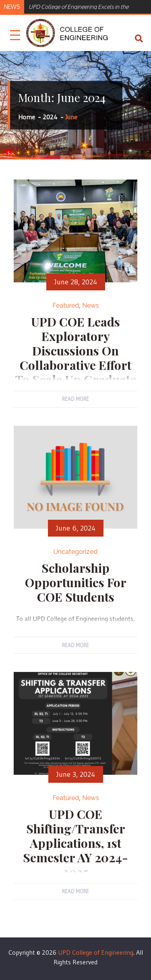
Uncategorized (75, 552)
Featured (66, 305)
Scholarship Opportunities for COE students (76, 582)
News (91, 305)
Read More (75, 399)
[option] (86, 6)
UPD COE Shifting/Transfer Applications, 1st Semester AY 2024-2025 (75, 843)
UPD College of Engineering (96, 952)
